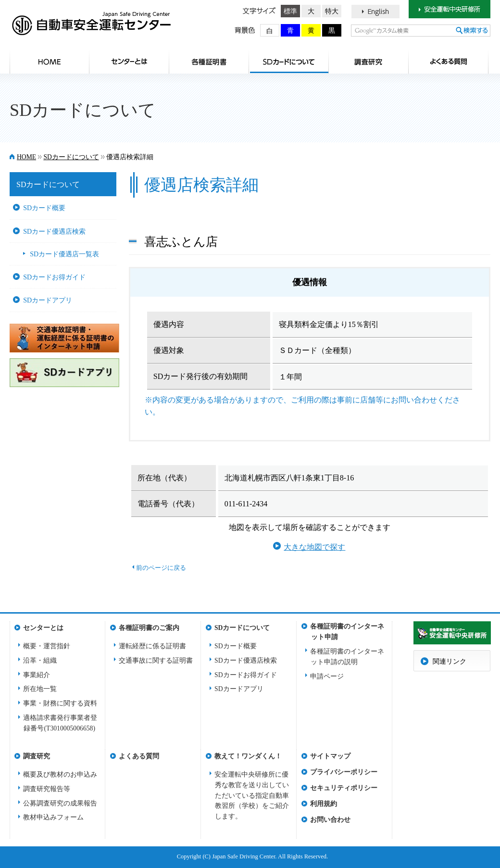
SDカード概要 (44, 208)
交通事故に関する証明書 (156, 660)
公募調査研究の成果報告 (60, 803)
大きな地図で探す (314, 547)
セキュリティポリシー (344, 788)
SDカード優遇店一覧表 (64, 254)
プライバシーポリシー (344, 772)
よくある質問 (449, 62)
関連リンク (450, 661)
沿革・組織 (40, 660)
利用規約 (324, 804)
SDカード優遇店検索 (54, 231)
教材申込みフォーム (53, 817)
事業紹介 (37, 675)
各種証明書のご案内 (209, 62)
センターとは (129, 62)
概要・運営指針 (47, 646)
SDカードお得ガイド (54, 277)
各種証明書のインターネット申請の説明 (347, 657)
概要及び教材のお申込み (60, 774)
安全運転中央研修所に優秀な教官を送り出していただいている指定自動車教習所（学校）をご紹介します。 (252, 796)
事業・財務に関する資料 (60, 703)
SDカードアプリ (48, 300)
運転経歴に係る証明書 (152, 646)
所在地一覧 (40, 689)
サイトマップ (330, 756)
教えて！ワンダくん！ (248, 756)
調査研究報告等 (47, 789)
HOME (50, 62)
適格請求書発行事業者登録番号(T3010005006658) (60, 723)
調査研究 (369, 62)
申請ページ (327, 676)
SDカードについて (289, 62)
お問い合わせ (330, 820)
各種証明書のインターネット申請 (347, 629)
